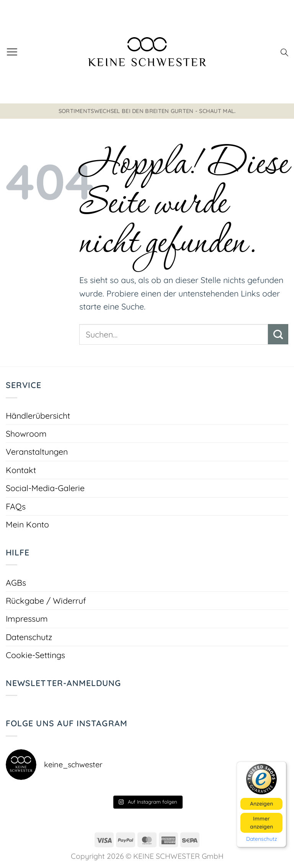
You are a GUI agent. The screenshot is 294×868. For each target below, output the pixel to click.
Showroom (26, 433)
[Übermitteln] (278, 334)
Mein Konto (27, 524)
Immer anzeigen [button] (261, 822)
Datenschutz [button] (262, 839)
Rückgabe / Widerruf (46, 600)
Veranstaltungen (37, 451)
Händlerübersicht (38, 415)
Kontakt (21, 470)
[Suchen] (284, 52)
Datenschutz (29, 637)
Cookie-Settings (35, 655)
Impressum (27, 618)
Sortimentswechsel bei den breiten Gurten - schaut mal (147, 111)
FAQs (16, 506)
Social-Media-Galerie (45, 488)
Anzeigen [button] (261, 803)
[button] (12, 52)
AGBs (16, 582)
